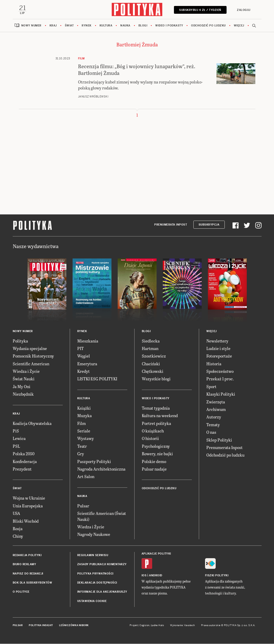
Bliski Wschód (26, 521)
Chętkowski (153, 371)
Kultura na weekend (160, 416)
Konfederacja (25, 462)
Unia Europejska (28, 506)
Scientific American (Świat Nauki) (102, 516)
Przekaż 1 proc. (220, 379)
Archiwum (216, 409)
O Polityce (21, 592)
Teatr (82, 446)
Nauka (125, 26)
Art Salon (86, 477)
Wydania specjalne (30, 349)
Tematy (213, 425)
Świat (69, 26)
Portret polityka (156, 423)
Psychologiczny (156, 446)
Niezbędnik (23, 394)
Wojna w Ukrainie (29, 498)
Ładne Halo (157, 626)
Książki (84, 408)
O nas (211, 432)
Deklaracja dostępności (97, 583)
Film (82, 423)
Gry (81, 454)
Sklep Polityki (219, 440)
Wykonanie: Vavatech (182, 626)
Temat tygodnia (156, 408)
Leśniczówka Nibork (74, 626)
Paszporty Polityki (94, 462)
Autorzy (214, 417)
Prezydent (22, 469)
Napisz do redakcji (28, 574)
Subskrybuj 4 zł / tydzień (200, 10)
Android (156, 576)
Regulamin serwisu (93, 555)
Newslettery (217, 341)
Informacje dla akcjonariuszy (102, 592)
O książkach (153, 431)
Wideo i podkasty (169, 26)
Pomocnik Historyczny (33, 356)
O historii (150, 439)
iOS (144, 576)
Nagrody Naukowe (94, 535)
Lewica (19, 439)
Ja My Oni (22, 387)
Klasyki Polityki (221, 394)
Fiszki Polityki (217, 576)
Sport (211, 387)
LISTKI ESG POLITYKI (97, 379)
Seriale (84, 431)
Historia (214, 364)
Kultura (106, 26)
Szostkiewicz (154, 356)
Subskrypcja (209, 225)
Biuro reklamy (24, 565)
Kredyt (83, 371)
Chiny (18, 537)
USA (16, 513)
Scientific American (31, 364)
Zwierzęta (216, 402)
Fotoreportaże (219, 356)
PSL (16, 446)
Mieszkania (88, 341)
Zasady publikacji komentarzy (102, 565)
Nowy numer (31, 26)
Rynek (87, 26)
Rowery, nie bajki (157, 454)
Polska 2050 (24, 454)
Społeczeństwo (220, 371)
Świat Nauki (24, 379)
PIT (80, 349)
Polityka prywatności (95, 574)
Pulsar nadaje (154, 469)
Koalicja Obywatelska (32, 423)
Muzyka (85, 416)
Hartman (150, 349)
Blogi (143, 26)
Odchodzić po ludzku (208, 26)
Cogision (145, 626)
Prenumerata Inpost (171, 225)
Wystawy (86, 439)
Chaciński (151, 364)
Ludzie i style (218, 349)
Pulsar (83, 506)
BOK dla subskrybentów (33, 583)
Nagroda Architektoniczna (101, 469)
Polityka (20, 341)
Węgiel (84, 356)
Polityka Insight (41, 626)
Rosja (18, 529)
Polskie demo (154, 462)
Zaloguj (243, 10)
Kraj (53, 26)
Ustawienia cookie (92, 601)
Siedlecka (151, 341)
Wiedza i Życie (26, 371)
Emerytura (87, 364)
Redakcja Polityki (27, 555)
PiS (16, 431)
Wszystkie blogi (156, 379)
